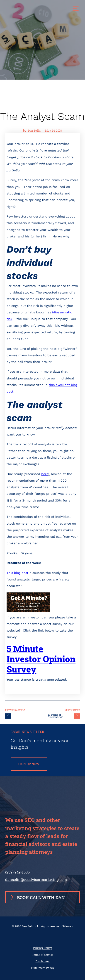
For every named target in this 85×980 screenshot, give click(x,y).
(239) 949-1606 (17, 872)
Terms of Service (43, 955)
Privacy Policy (42, 948)
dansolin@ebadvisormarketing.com (36, 879)
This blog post (17, 573)
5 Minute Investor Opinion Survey (41, 659)
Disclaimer (43, 961)
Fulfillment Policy (43, 968)
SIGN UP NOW (29, 764)
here (45, 474)
